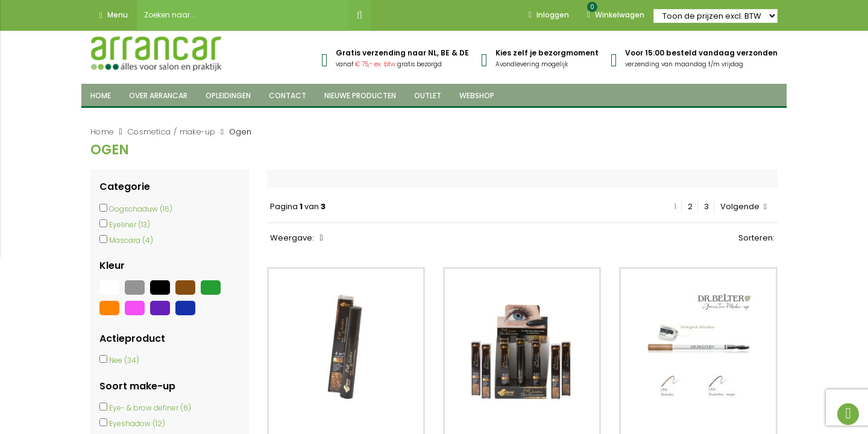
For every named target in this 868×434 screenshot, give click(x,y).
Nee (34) (124, 360)
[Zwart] (163, 295)
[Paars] (163, 315)
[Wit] (112, 295)
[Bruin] (188, 295)
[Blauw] (187, 315)
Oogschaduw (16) (141, 209)
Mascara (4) (131, 240)
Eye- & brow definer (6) (150, 408)
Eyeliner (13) (130, 225)
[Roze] (137, 315)
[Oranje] (112, 315)
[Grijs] (137, 295)
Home (102, 132)
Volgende (744, 207)
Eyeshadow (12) (137, 423)
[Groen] (212, 295)
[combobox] (242, 15)
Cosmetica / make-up (172, 132)
